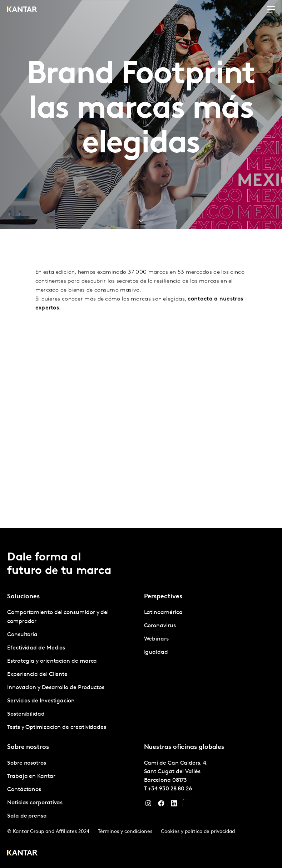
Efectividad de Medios (36, 648)
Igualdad (156, 652)
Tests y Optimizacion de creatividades (57, 727)
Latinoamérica (163, 613)
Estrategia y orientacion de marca (52, 661)
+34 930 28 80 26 (170, 789)
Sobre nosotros (27, 763)
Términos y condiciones (125, 832)
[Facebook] (161, 805)
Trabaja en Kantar (31, 776)
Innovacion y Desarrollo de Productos (56, 688)
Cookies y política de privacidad (198, 832)
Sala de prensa (27, 816)
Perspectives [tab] (163, 597)
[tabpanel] (73, 670)
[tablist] (141, 698)
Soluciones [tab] (23, 597)
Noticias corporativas (35, 803)
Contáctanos (24, 790)
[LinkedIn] (174, 805)
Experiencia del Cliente (37, 675)
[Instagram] (148, 805)
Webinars (156, 639)
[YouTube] (187, 805)
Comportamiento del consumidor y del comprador (58, 617)
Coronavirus (160, 626)
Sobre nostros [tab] (28, 747)
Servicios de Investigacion (41, 701)
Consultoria (22, 635)
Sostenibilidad (26, 714)
